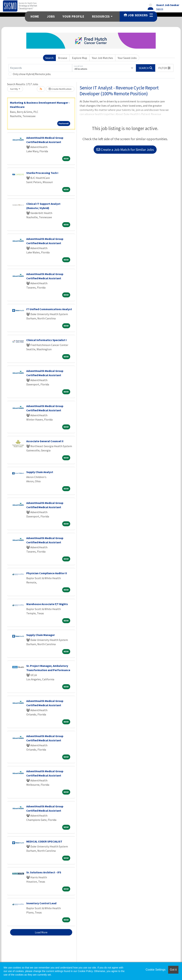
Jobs (51, 17)
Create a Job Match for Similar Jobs (125, 149)
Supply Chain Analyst (40, 472)
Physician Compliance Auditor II (47, 573)
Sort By (14, 89)
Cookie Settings (156, 970)
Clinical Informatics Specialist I (46, 340)
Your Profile (73, 17)
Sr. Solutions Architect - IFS (44, 872)
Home (35, 17)
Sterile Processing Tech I (42, 173)
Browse (63, 58)
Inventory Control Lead (41, 903)
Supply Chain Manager (41, 635)
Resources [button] (101, 17)
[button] (164, 68)
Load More (41, 932)
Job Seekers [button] (138, 15)
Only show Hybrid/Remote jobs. (32, 74)
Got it (173, 970)
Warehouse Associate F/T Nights (47, 604)
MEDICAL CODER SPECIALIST (44, 841)
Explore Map (80, 58)
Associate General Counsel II (45, 441)
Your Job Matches (102, 58)
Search (49, 58)
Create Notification (60, 89)
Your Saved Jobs (127, 58)
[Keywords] (40, 68)
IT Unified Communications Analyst (49, 309)
